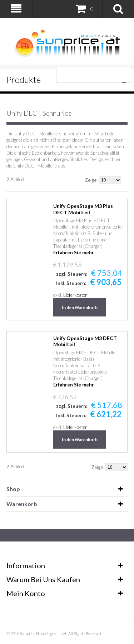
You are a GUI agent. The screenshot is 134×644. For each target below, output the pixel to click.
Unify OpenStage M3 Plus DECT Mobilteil (83, 209)
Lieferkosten (75, 295)
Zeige (91, 180)
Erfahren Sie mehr (74, 253)
